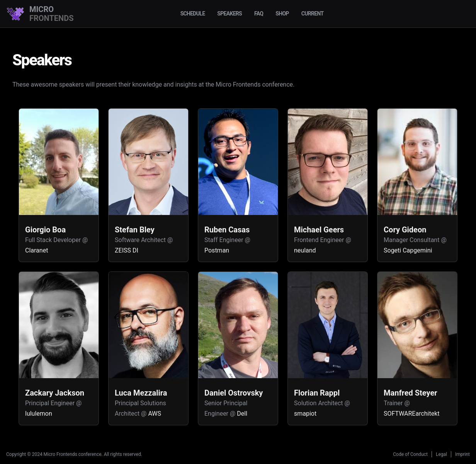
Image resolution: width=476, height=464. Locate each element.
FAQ (259, 14)
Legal (441, 454)
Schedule (193, 14)
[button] (59, 185)
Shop (282, 14)
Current (313, 14)
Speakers (229, 14)
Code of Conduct (410, 454)
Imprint (462, 454)
